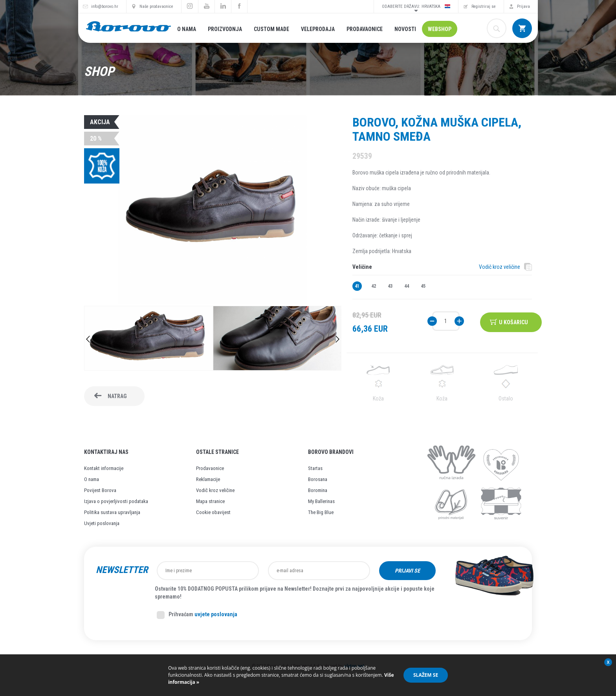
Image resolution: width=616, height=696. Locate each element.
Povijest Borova (100, 490)
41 (357, 286)
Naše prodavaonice (156, 6)
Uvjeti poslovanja (102, 523)
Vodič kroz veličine (500, 267)
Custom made (271, 29)
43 (390, 286)
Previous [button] (88, 339)
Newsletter (122, 570)
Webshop (440, 29)
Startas (315, 468)
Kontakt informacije (104, 468)
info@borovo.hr (105, 6)
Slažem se (426, 675)
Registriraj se (484, 6)
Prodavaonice (365, 29)
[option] (148, 339)
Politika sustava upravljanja (112, 512)
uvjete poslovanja (216, 614)
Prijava (523, 6)
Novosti (405, 29)
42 (374, 286)
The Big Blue (321, 512)
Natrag (117, 396)
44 (407, 286)
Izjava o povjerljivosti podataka (116, 501)
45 (423, 286)
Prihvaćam (197, 615)
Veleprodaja (318, 29)
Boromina (318, 490)
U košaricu (514, 321)
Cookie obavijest (213, 512)
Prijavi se (407, 571)
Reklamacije (208, 479)
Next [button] (337, 339)
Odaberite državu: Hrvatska (416, 6)
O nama (187, 29)
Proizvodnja (225, 29)
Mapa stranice (210, 501)
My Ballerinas (321, 501)
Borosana (318, 479)
